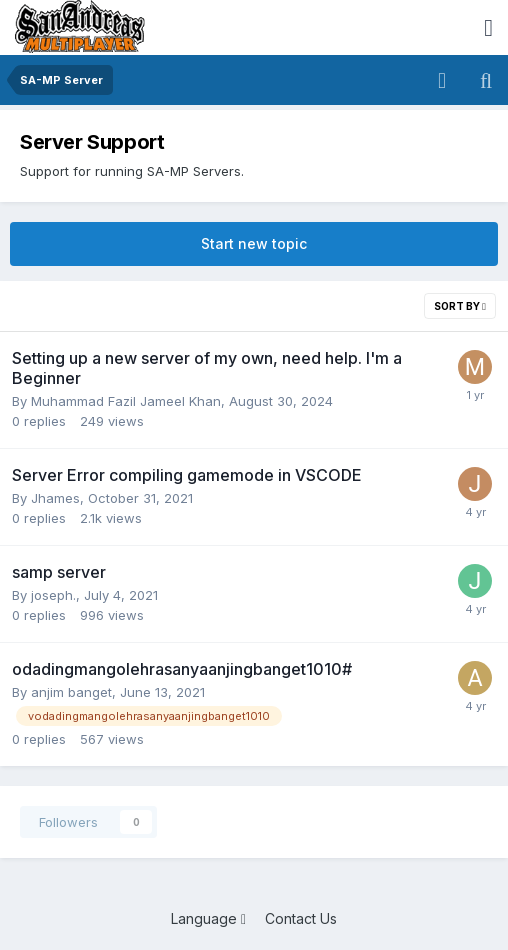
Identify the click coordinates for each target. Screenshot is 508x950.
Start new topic (254, 243)
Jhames (55, 498)
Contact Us (301, 918)
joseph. (53, 595)
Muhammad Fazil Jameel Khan (126, 401)
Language (208, 918)
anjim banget (71, 692)
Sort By (460, 306)
